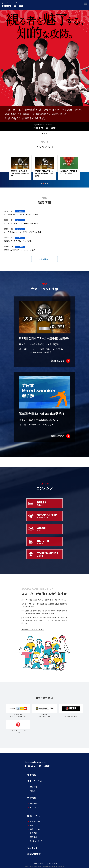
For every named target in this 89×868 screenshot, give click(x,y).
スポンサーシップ (35, 840)
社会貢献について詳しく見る (33, 629)
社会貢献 (33, 832)
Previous (2, 70)
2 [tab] (45, 133)
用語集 (32, 790)
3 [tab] (47, 133)
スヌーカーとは (35, 781)
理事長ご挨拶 (34, 820)
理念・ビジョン (34, 828)
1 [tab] (42, 133)
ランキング (32, 847)
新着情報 (32, 775)
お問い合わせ (34, 853)
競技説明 (33, 787)
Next (87, 70)
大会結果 (33, 803)
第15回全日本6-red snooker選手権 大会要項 (20, 173)
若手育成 (33, 836)
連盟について (34, 815)
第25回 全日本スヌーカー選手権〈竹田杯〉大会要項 (68, 173)
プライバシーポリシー (39, 863)
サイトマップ (53, 863)
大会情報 (32, 797)
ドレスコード (34, 807)
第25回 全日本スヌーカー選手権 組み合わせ (44, 173)
